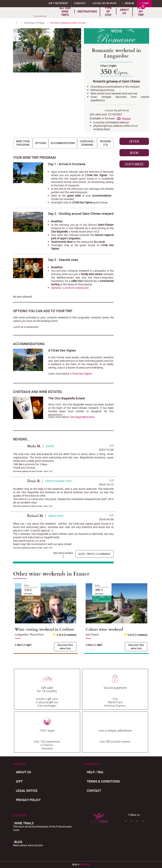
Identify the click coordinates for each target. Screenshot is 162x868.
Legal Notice (27, 791)
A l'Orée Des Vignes (81, 374)
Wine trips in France (34, 23)
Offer (134, 141)
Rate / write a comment (95, 554)
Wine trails (24, 823)
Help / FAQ (95, 772)
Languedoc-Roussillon (29, 634)
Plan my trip (141, 11)
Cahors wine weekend (104, 629)
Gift (19, 781)
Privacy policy (28, 800)
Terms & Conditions (103, 781)
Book (134, 153)
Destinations (87, 11)
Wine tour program (23, 143)
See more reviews (63, 553)
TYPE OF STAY (108, 11)
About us (124, 11)
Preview (126, 119)
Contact (94, 791)
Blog (18, 842)
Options (41, 143)
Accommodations (63, 143)
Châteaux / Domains (87, 143)
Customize (134, 164)
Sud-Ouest (92, 634)
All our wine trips (65, 11)
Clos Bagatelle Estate (82, 417)
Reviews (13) (105, 143)
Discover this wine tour (65, 647)
